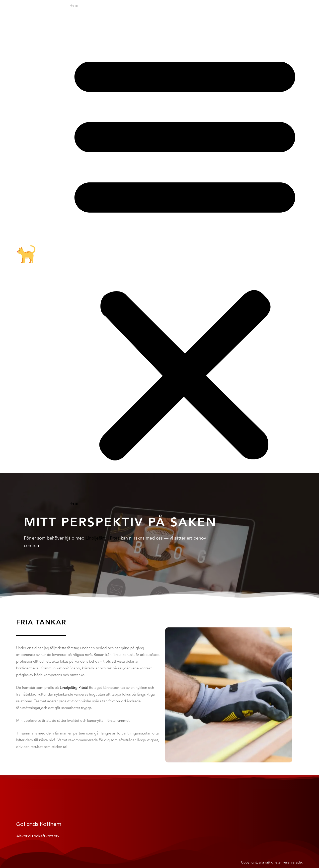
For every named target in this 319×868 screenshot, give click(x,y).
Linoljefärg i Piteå (103, 538)
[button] (185, 255)
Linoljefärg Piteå (73, 688)
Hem (74, 6)
